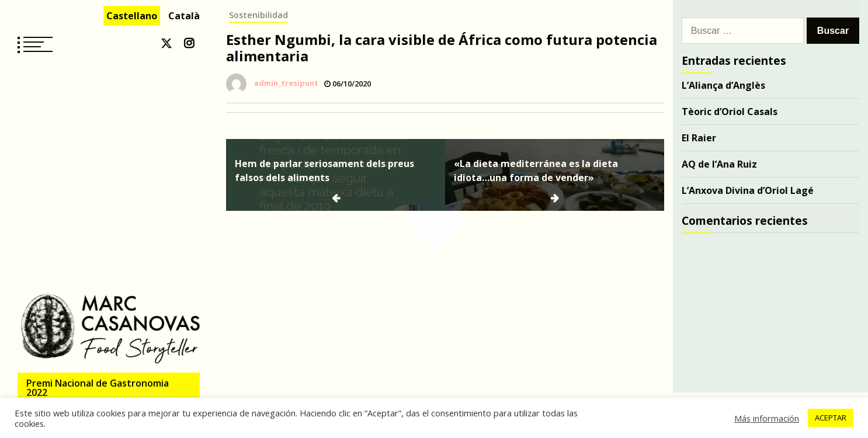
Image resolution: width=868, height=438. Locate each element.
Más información (767, 418)
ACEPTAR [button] (831, 418)
